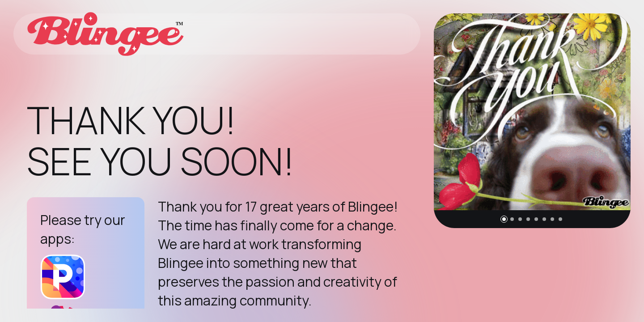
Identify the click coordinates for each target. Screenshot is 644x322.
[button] (504, 219)
